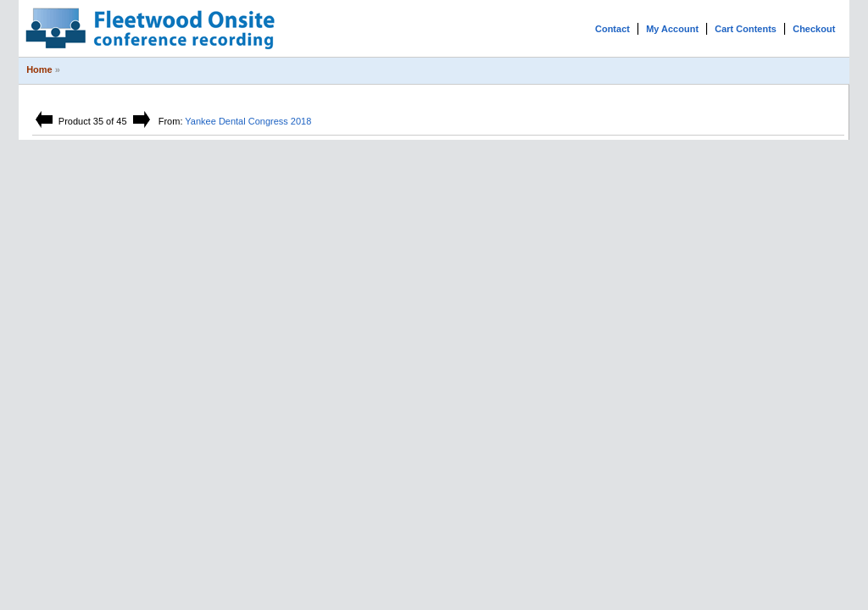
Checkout (814, 29)
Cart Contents (746, 29)
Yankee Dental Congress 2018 (248, 121)
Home (39, 69)
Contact (612, 29)
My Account (672, 29)
